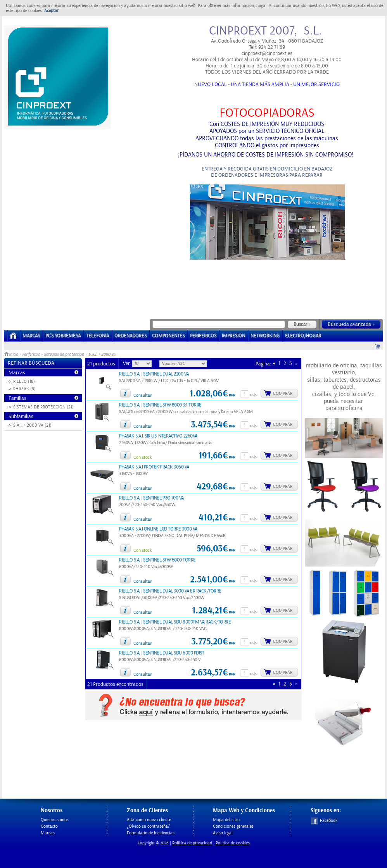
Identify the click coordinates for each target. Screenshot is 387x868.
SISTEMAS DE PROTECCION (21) (43, 407)
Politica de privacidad (192, 843)
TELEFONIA (98, 336)
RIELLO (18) (24, 381)
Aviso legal (223, 833)
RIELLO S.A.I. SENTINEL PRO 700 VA (151, 498)
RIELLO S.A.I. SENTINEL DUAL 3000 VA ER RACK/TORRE (170, 591)
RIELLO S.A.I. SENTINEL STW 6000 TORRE (157, 560)
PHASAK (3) (24, 389)
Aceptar (51, 11)
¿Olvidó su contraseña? (148, 826)
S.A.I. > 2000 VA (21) (32, 425)
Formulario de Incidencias (151, 833)
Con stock (143, 457)
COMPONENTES (168, 336)
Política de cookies (233, 843)
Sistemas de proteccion (64, 355)
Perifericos (31, 355)
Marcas (31, 336)
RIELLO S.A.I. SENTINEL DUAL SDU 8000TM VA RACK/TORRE (175, 622)
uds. (254, 395)
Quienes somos (55, 820)
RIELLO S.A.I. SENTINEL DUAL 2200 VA (154, 374)
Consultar (143, 395)
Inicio (12, 355)
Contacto (49, 826)
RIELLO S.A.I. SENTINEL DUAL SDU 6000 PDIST (162, 653)
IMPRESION (233, 336)
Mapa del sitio (226, 820)
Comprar (283, 394)
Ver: (128, 363)
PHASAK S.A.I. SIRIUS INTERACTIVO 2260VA (158, 436)
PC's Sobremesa (63, 336)
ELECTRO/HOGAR (303, 336)
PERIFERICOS (203, 336)
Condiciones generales (233, 826)
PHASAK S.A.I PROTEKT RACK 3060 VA (154, 467)
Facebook (324, 821)
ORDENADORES (130, 336)
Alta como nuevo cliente (149, 820)
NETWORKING (265, 336)
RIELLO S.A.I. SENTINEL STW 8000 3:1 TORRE (160, 405)
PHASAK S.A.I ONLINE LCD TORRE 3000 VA (158, 529)
